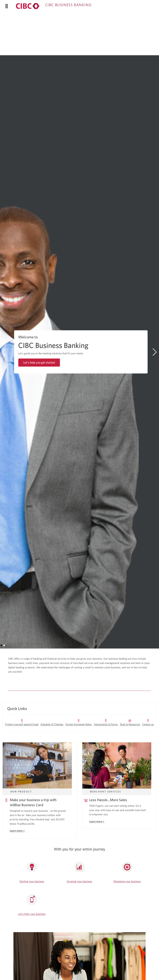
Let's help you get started (39, 362)
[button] (1, 645)
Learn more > (97, 821)
